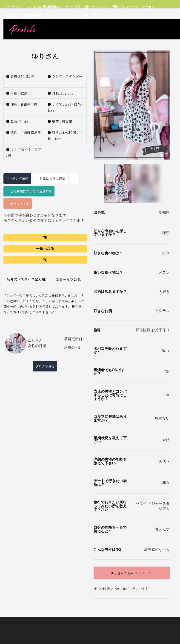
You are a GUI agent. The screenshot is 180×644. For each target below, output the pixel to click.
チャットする (18, 220)
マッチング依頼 (17, 194)
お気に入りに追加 (51, 194)
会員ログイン (67, 15)
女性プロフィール (85, 7)
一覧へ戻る (45, 265)
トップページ (12, 7)
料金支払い (146, 7)
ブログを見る (45, 382)
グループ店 (63, 7)
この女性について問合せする (29, 207)
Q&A (7, 15)
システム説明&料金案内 (38, 7)
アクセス (130, 7)
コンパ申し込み (23, 15)
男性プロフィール (110, 7)
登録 (38, 15)
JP (82, 15)
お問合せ (50, 15)
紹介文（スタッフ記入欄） (45, 295)
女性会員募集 (164, 7)
